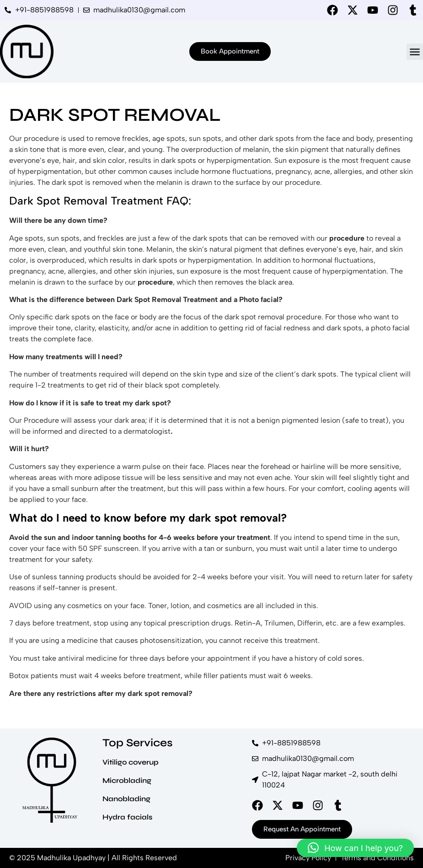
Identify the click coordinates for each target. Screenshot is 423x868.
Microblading (127, 780)
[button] (415, 52)
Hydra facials (127, 817)
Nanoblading (126, 799)
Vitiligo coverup (131, 762)
